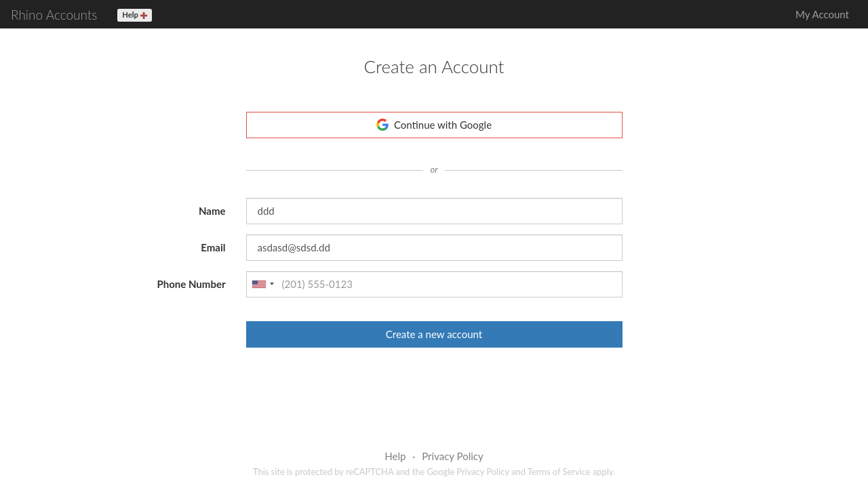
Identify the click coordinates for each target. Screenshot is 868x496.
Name (212, 211)
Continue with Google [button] (434, 125)
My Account (822, 14)
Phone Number (191, 284)
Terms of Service (559, 472)
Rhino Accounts (54, 15)
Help (395, 456)
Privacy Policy (452, 456)
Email (213, 247)
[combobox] (262, 284)
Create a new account (434, 334)
